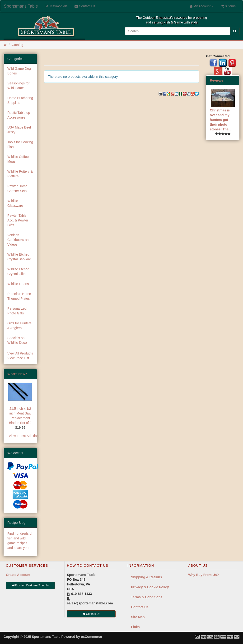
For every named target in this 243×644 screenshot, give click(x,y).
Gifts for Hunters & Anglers (19, 326)
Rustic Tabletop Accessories (19, 115)
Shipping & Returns (147, 577)
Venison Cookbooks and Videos (19, 240)
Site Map (138, 617)
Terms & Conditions (147, 597)
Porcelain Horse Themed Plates (19, 296)
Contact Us (140, 607)
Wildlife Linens (18, 284)
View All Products (20, 353)
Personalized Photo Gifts (17, 311)
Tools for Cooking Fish (20, 144)
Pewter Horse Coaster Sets (17, 189)
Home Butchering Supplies (20, 100)
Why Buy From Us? (203, 575)
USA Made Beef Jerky (19, 130)
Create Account (18, 575)
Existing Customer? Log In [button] (30, 585)
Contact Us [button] (91, 614)
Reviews (216, 80)
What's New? (17, 374)
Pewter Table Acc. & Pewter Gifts (18, 220)
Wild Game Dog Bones (19, 71)
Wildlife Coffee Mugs (18, 159)
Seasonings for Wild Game (18, 86)
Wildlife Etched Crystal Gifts (18, 271)
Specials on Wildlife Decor (18, 340)
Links (135, 627)
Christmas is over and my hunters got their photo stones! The (220, 120)
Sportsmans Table (21, 6)
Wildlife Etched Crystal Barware (19, 257)
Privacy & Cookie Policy (150, 587)
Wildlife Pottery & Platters (20, 174)
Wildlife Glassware (15, 203)
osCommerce (91, 637)
